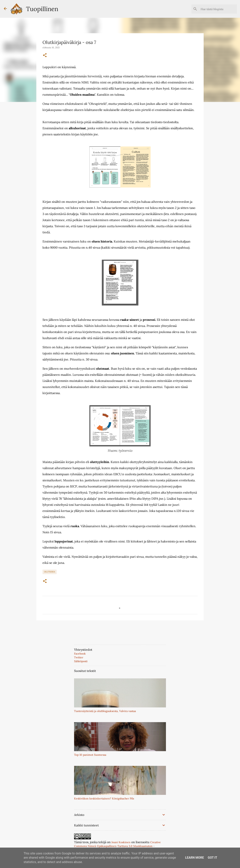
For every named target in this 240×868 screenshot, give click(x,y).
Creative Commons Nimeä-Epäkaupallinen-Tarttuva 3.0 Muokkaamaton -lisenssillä (117, 846)
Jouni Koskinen (121, 842)
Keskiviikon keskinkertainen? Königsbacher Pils (104, 798)
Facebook (80, 654)
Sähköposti (81, 661)
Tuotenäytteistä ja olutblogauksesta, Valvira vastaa (105, 711)
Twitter (79, 657)
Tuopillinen (42, 9)
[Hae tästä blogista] (217, 9)
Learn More (194, 858)
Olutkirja (50, 572)
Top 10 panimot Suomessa (90, 755)
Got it (212, 858)
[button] (45, 55)
